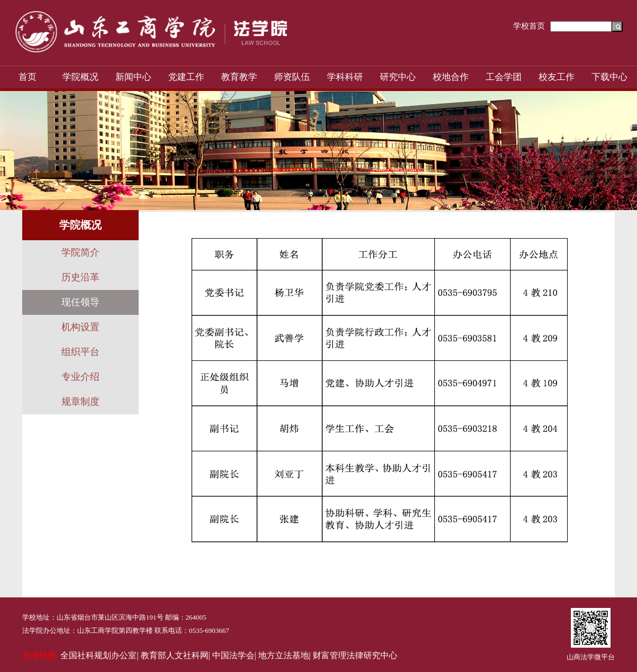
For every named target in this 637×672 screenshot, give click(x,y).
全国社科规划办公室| (99, 655)
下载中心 (609, 77)
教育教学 (239, 77)
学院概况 (80, 77)
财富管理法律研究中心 (355, 655)
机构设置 (80, 327)
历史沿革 (80, 277)
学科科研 (345, 77)
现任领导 (80, 302)
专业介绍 (80, 377)
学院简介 (80, 252)
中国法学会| (234, 655)
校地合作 (451, 77)
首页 (28, 77)
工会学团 (504, 77)
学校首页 (529, 26)
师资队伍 (292, 77)
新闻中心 (133, 77)
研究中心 (398, 77)
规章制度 (80, 402)
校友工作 (557, 77)
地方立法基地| (284, 655)
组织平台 (80, 352)
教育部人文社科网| (175, 655)
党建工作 (186, 77)
